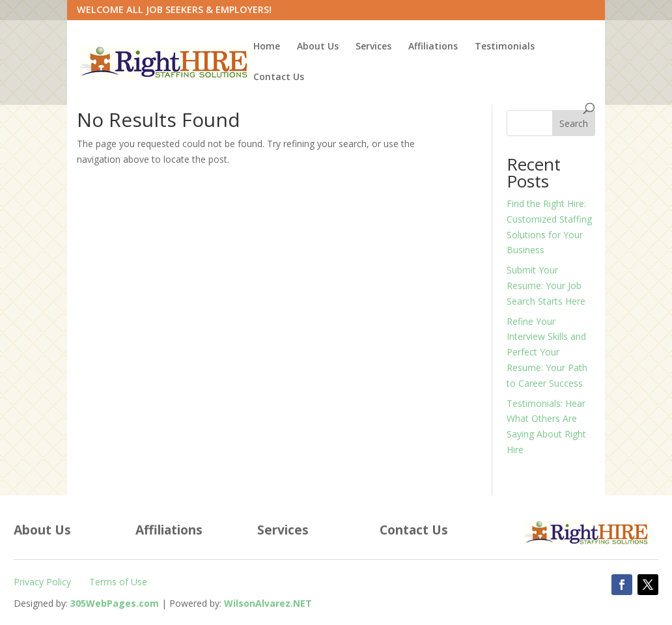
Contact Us (279, 77)
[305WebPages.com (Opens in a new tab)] (115, 603)
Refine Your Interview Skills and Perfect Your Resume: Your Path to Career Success (547, 352)
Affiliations (433, 47)
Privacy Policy (42, 582)
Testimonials (505, 47)
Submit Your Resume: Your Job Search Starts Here (546, 285)
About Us (318, 47)
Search (574, 123)
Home (267, 47)
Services (373, 47)
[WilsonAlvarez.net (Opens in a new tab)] (268, 603)
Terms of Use (118, 582)
